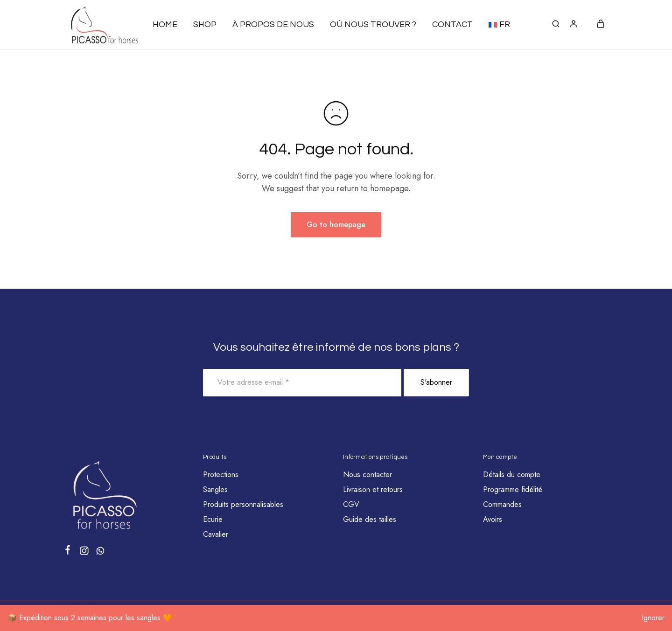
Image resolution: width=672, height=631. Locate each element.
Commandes (502, 504)
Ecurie (213, 519)
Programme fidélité (513, 489)
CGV (351, 504)
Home (165, 24)
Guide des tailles (370, 519)
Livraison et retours (373, 489)
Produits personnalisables (243, 504)
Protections (221, 475)
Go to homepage (336, 225)
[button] (499, 25)
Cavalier (216, 534)
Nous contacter (367, 475)
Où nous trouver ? (373, 24)
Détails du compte (512, 475)
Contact (452, 24)
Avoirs (493, 519)
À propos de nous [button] (273, 24)
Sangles (215, 489)
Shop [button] (205, 24)
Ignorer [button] (653, 618)
